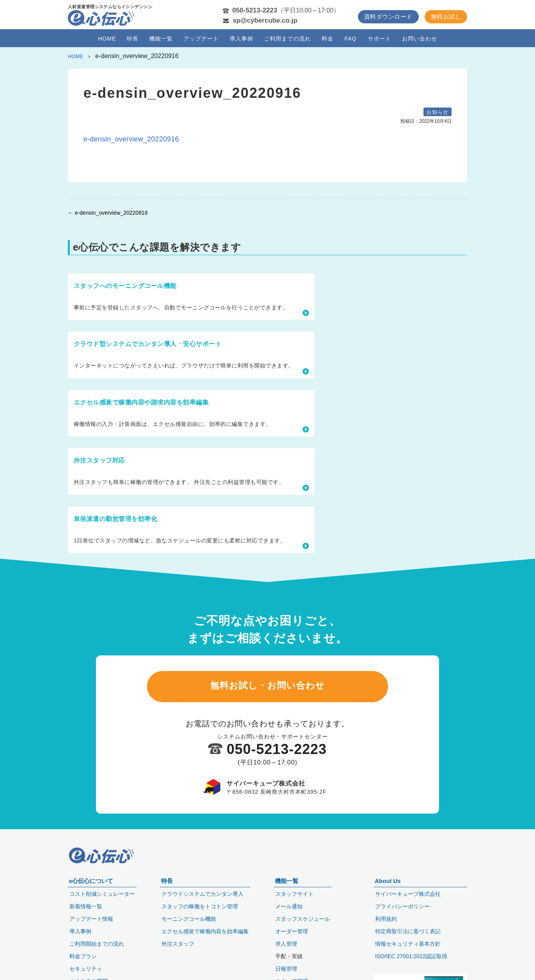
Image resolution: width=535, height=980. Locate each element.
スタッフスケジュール (303, 917)
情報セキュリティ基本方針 (408, 942)
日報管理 (286, 967)
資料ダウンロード (388, 17)
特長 (133, 38)
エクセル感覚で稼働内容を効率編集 (205, 930)
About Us (388, 879)
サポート (379, 38)
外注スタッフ (178, 942)
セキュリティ (86, 967)
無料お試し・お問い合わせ (267, 544)
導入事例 (241, 38)
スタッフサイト (294, 892)
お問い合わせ (420, 38)
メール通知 (289, 905)
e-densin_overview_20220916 (131, 139)
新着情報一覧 (86, 905)
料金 (328, 38)
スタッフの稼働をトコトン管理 (200, 905)
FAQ (350, 38)
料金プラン (83, 955)
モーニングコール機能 (189, 917)
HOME (107, 38)
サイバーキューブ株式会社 (408, 892)
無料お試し (446, 17)
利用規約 (386, 917)
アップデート (201, 38)
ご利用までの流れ (287, 38)
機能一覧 (161, 38)
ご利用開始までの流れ (97, 942)
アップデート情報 (91, 917)
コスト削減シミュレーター (102, 892)
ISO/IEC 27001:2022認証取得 (411, 955)
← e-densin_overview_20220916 (108, 213)
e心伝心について (91, 879)
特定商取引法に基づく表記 (408, 930)
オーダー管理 (292, 930)
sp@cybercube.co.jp (265, 20)
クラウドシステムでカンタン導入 (202, 892)
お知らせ (438, 112)
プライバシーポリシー (402, 905)
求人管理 (286, 942)
